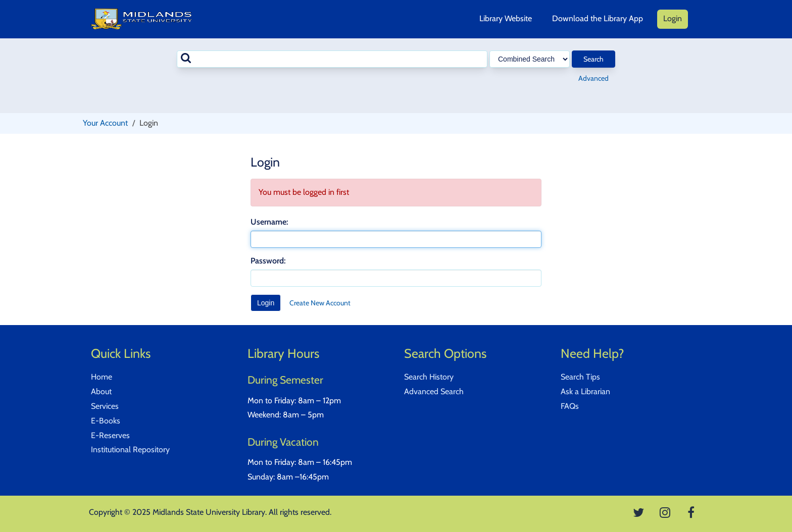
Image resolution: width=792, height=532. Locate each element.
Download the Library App (598, 18)
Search (593, 59)
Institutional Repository (130, 449)
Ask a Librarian (585, 391)
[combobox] (332, 59)
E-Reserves (110, 435)
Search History (429, 377)
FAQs (570, 406)
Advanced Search (434, 391)
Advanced (593, 78)
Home (102, 377)
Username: (269, 222)
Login (673, 18)
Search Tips (580, 377)
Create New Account (320, 303)
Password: (268, 261)
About (101, 391)
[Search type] (530, 59)
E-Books (106, 421)
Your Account (105, 123)
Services (105, 406)
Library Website (506, 18)
